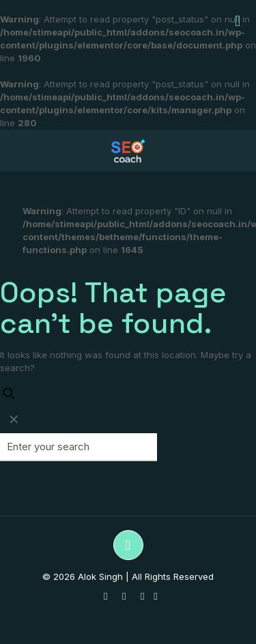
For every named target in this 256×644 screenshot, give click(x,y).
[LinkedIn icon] (142, 596)
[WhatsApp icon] (105, 596)
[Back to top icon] (128, 545)
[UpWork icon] (155, 596)
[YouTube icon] (124, 596)
